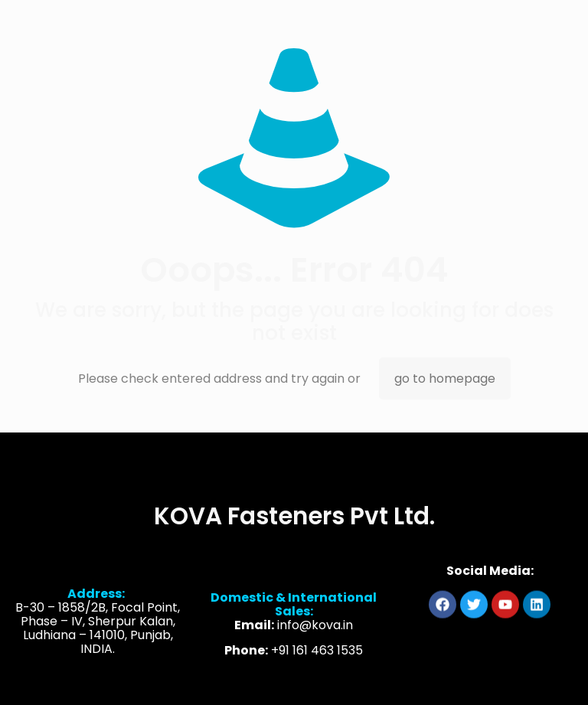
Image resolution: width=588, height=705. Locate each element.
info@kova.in (315, 636)
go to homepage (445, 379)
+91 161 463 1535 (317, 661)
